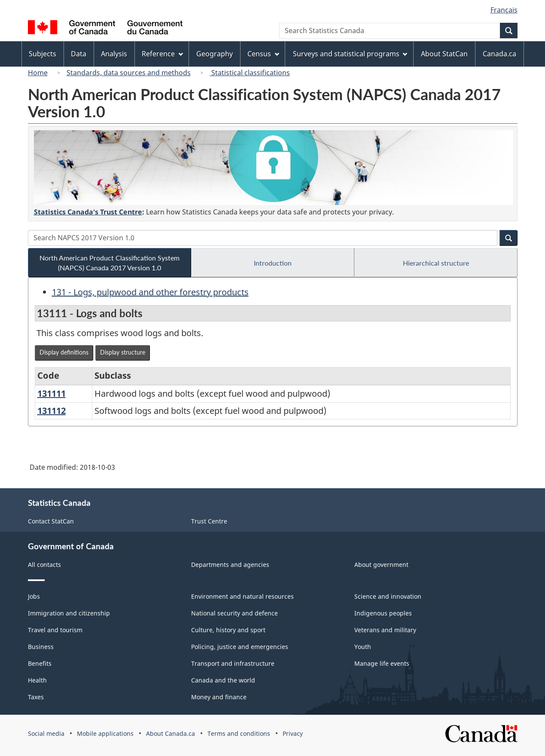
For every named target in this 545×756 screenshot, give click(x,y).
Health (37, 680)
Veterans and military (385, 630)
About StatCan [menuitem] (444, 54)
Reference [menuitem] (162, 54)
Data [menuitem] (79, 54)
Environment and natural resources (242, 596)
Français (504, 10)
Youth (363, 647)
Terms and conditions (239, 733)
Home (38, 73)
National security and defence (234, 613)
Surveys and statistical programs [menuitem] (350, 54)
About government (381, 565)
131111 (52, 393)
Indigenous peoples (383, 613)
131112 (52, 411)
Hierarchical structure (436, 263)
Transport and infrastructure (233, 663)
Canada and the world (223, 680)
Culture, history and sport (228, 630)
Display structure (123, 352)
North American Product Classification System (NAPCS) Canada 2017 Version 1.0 (110, 263)
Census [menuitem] (263, 54)
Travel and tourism (55, 630)
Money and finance (219, 697)
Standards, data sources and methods (129, 73)
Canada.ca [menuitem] (499, 54)
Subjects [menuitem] (43, 54)
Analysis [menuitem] (114, 54)
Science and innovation (388, 596)
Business (41, 647)
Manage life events (382, 663)
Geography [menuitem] (215, 54)
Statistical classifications (250, 73)
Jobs (34, 596)
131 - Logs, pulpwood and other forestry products (150, 292)
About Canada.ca (171, 733)
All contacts (44, 565)
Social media (46, 733)
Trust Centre (209, 521)
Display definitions (64, 352)
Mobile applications (105, 733)
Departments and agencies (230, 565)
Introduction (273, 263)
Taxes (36, 697)
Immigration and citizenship (69, 613)
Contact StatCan (51, 521)
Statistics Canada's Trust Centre (88, 212)
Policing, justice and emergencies (240, 647)
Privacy (293, 733)
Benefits (40, 663)
